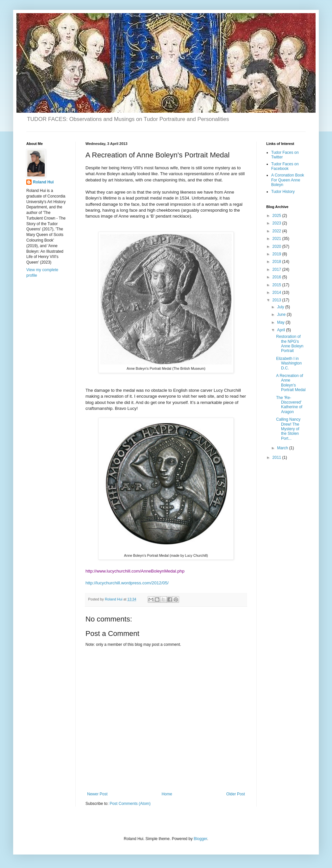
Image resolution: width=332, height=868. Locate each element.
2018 (277, 262)
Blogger (200, 839)
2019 (277, 254)
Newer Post (97, 794)
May (281, 322)
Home (167, 794)
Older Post (236, 794)
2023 (277, 223)
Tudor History (283, 192)
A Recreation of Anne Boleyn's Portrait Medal (291, 383)
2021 (277, 239)
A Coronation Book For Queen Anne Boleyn (288, 180)
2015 (277, 285)
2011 (277, 457)
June (282, 315)
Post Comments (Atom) (130, 804)
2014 (277, 293)
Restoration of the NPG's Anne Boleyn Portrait (290, 344)
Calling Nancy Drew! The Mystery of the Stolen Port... (288, 429)
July (281, 307)
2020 (277, 246)
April (282, 330)
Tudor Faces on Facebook (285, 166)
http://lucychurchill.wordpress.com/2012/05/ (127, 583)
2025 (277, 216)
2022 (277, 231)
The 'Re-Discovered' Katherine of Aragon (289, 405)
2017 (277, 270)
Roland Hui (43, 182)
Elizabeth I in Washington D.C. (289, 363)
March (283, 448)
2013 (277, 300)
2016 (277, 277)
